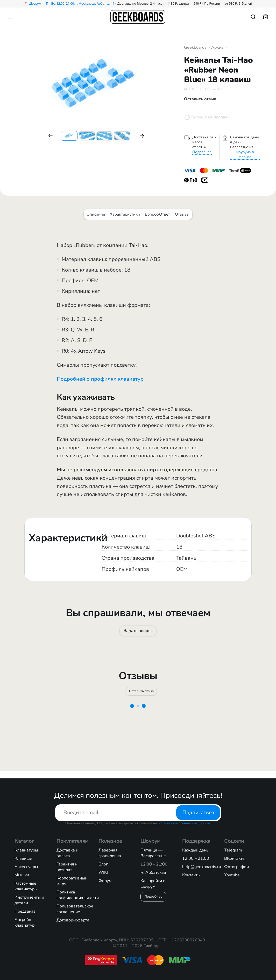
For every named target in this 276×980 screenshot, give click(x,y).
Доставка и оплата (67, 853)
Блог (103, 864)
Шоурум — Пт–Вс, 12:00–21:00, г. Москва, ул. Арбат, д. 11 (71, 3)
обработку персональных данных (184, 823)
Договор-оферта (73, 920)
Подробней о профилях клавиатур (100, 379)
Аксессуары (26, 867)
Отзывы (182, 214)
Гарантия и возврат (67, 867)
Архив (217, 47)
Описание (96, 214)
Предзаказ (25, 911)
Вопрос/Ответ (157, 214)
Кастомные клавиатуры (26, 886)
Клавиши (23, 858)
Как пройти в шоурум (153, 884)
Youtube (232, 875)
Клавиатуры (26, 850)
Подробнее (202, 152)
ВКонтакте (234, 858)
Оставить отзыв (142, 697)
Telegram (233, 850)
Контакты (191, 875)
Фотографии (236, 867)
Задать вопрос (138, 633)
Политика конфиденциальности (78, 895)
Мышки (22, 875)
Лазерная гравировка (110, 853)
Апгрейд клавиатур (24, 922)
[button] (51, 136)
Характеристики (125, 214)
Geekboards (195, 47)
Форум (105, 881)
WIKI (103, 872)
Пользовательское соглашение (75, 909)
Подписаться (198, 812)
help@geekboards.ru (202, 867)
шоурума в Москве (245, 154)
